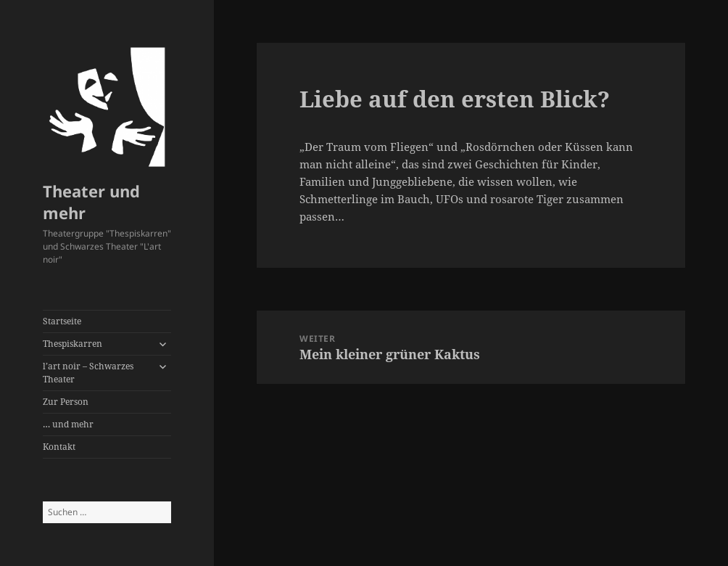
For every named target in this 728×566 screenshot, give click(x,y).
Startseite (62, 321)
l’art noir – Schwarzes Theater (88, 373)
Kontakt (59, 447)
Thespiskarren (73, 344)
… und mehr (68, 424)
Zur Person (66, 402)
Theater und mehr (91, 202)
